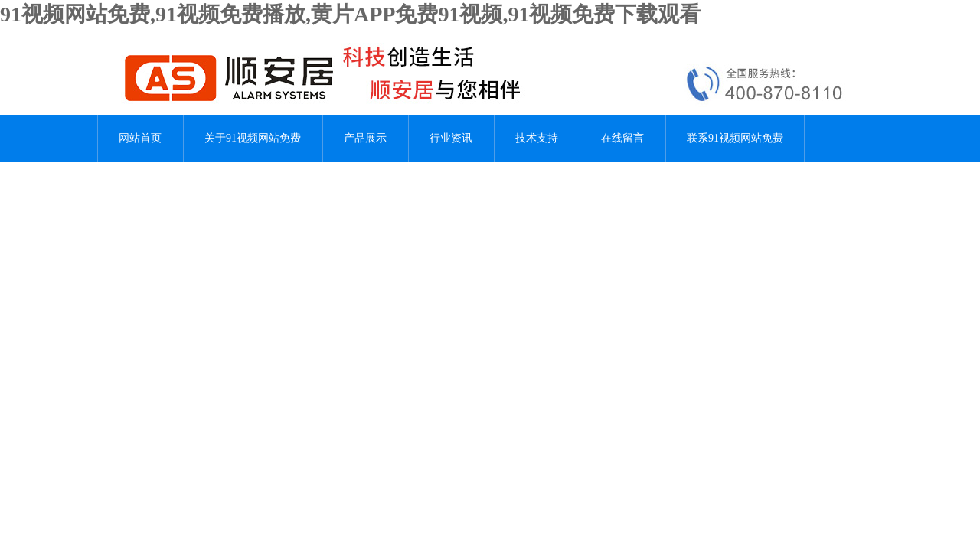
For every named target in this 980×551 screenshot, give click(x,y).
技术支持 (537, 138)
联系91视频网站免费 (735, 138)
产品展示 (365, 138)
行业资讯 (451, 138)
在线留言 (622, 138)
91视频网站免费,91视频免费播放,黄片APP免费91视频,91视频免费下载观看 (350, 14)
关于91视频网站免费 (253, 138)
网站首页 (140, 138)
